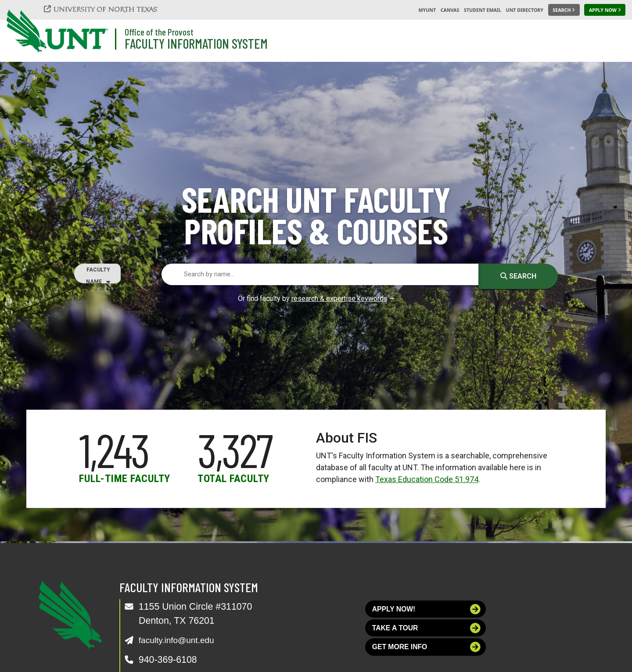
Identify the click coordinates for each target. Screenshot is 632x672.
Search (518, 276)
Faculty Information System (196, 43)
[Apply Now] (605, 10)
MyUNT (427, 10)
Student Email (483, 10)
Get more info (426, 654)
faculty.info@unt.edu (181, 640)
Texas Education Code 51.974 (427, 479)
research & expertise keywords (339, 298)
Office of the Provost (159, 32)
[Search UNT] (564, 10)
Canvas (450, 10)
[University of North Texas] (106, 9)
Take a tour (426, 632)
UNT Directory (525, 10)
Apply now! (426, 610)
